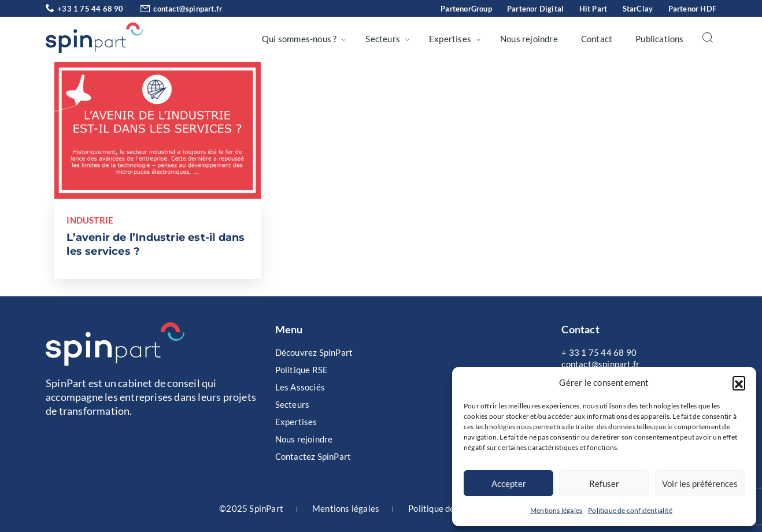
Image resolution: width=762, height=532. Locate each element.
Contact (597, 39)
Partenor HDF (692, 9)
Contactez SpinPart (313, 456)
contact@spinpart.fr (174, 9)
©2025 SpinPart (251, 508)
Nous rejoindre (529, 39)
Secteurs (383, 39)
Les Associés (300, 387)
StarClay (638, 9)
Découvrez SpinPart (314, 352)
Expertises (450, 39)
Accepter (509, 483)
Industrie (90, 220)
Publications (659, 39)
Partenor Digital (535, 9)
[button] (739, 382)
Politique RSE (302, 370)
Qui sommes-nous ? (299, 39)
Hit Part (593, 9)
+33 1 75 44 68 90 (85, 9)
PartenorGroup (466, 9)
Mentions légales (556, 510)
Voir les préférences (700, 483)
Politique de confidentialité (630, 510)
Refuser (604, 483)
